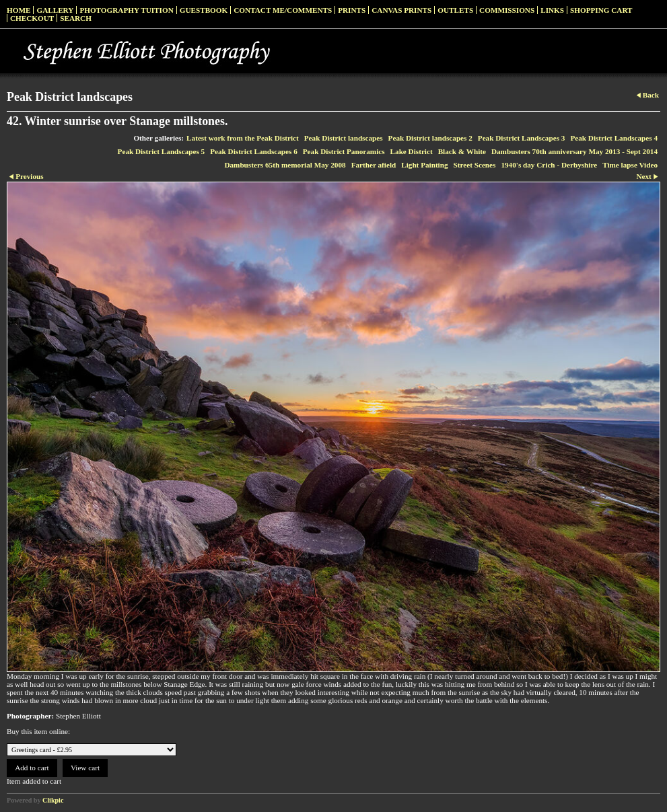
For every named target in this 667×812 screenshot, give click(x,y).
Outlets (455, 10)
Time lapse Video (630, 165)
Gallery (55, 10)
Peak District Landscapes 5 (162, 151)
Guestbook (204, 10)
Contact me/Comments (283, 10)
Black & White (462, 151)
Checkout (32, 18)
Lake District (412, 151)
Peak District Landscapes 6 (254, 151)
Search (76, 18)
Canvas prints (401, 10)
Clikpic (53, 800)
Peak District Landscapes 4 (614, 138)
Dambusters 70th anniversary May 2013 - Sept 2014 (574, 151)
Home (19, 10)
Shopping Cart (601, 10)
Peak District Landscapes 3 (522, 138)
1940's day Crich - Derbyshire (549, 165)
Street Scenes (475, 165)
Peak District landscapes (344, 138)
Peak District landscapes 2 (430, 138)
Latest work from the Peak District (243, 138)
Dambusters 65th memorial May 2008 (285, 165)
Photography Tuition (126, 10)
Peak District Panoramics (344, 151)
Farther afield (374, 165)
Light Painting (424, 165)
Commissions (507, 10)
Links (552, 10)
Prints (352, 10)
